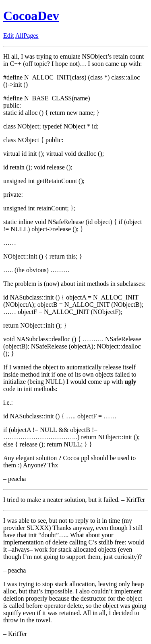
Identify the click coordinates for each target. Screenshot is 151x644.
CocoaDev (31, 16)
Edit (9, 36)
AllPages (27, 36)
